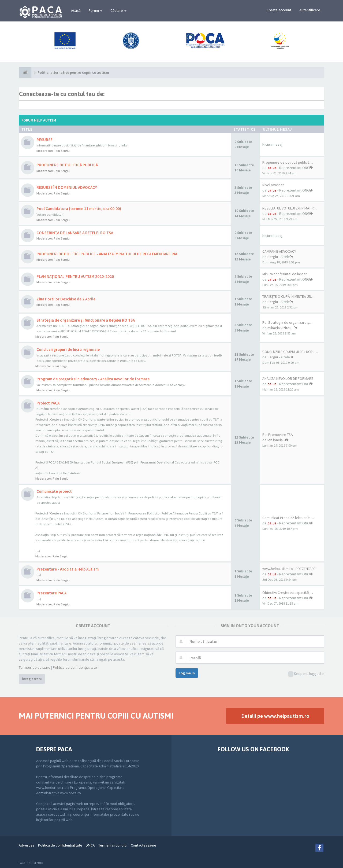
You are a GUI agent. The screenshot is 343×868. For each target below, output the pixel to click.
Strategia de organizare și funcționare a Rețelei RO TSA (86, 320)
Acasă (76, 10)
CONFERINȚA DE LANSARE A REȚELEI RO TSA (75, 233)
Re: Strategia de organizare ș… (287, 322)
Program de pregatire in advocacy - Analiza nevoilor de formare (93, 379)
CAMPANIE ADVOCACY (279, 251)
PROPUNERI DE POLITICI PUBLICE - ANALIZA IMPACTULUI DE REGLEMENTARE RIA (107, 254)
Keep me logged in (306, 674)
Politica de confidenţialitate (75, 667)
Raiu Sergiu (62, 151)
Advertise (27, 845)
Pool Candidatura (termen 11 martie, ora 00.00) (79, 209)
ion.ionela (275, 440)
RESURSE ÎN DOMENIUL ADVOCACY (67, 187)
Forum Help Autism (39, 120)
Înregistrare (32, 679)
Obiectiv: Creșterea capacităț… (288, 593)
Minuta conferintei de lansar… (286, 274)
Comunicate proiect (54, 491)
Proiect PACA (48, 403)
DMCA (90, 845)
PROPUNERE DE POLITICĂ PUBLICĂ (67, 165)
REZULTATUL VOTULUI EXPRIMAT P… (290, 208)
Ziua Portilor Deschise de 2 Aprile (66, 299)
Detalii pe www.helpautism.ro (275, 716)
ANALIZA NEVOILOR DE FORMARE (288, 378)
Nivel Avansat (273, 185)
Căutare (118, 10)
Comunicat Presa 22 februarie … (288, 518)
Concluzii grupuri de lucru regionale (68, 349)
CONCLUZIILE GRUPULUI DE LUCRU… (290, 352)
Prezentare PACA (51, 593)
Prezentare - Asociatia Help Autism (68, 569)
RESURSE (44, 140)
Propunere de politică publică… (288, 162)
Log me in (187, 673)
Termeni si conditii (113, 845)
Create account (279, 10)
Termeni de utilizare (35, 667)
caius (272, 168)
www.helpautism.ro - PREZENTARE (289, 569)
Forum (96, 10)
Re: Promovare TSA (278, 435)
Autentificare (310, 10)
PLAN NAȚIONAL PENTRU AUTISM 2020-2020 (75, 276)
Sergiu (273, 257)
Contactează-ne (143, 845)
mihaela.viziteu (279, 328)
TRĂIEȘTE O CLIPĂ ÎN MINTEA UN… (288, 296)
